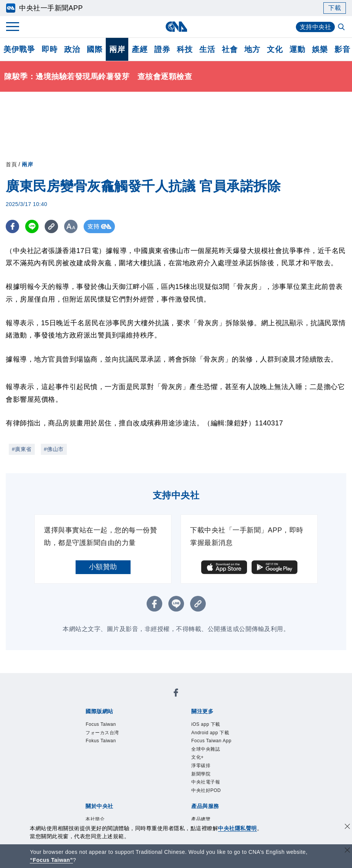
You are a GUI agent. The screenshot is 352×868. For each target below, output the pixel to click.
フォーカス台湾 (102, 733)
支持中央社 (316, 27)
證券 (162, 49)
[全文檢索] (342, 28)
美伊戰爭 (19, 49)
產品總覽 (201, 819)
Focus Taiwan (101, 724)
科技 (185, 49)
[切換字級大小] (71, 226)
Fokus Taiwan (101, 741)
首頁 (11, 164)
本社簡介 (95, 819)
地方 (252, 49)
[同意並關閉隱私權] (347, 827)
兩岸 (117, 49)
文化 (275, 49)
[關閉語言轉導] (347, 851)
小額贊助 (103, 567)
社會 (230, 49)
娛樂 (320, 49)
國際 (94, 49)
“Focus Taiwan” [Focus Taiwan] (51, 860)
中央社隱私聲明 (237, 828)
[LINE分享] (32, 226)
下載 (335, 8)
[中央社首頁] (176, 27)
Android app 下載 (210, 733)
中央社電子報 (206, 782)
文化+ (198, 757)
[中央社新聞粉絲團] (176, 694)
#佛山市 (54, 449)
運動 (297, 49)
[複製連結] (51, 226)
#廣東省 (22, 449)
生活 (207, 49)
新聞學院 (201, 774)
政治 (72, 49)
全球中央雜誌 (206, 749)
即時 (49, 49)
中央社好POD (206, 790)
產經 (140, 49)
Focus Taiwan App (211, 741)
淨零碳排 (201, 766)
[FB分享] (12, 226)
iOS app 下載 (206, 724)
